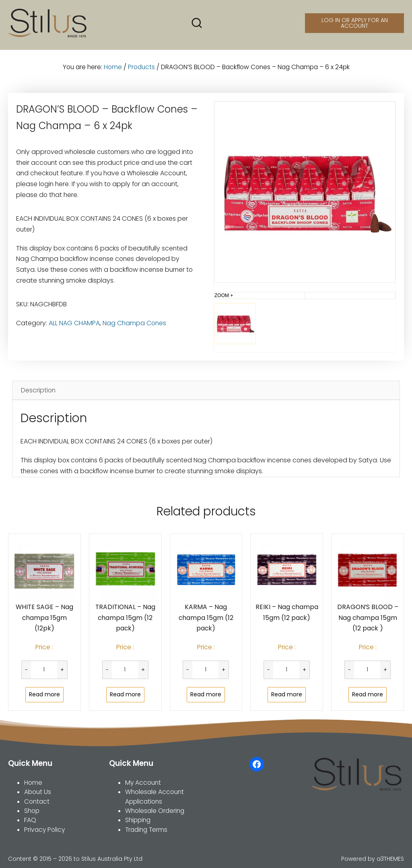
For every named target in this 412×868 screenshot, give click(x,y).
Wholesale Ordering (155, 811)
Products (141, 67)
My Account (143, 783)
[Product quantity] (44, 670)
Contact (37, 801)
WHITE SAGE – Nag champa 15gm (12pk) (44, 618)
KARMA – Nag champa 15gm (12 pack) (206, 618)
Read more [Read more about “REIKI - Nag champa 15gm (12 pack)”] (287, 694)
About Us (38, 792)
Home (113, 67)
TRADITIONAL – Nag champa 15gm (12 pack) (125, 618)
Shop (32, 811)
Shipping (138, 820)
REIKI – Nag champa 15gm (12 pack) (287, 612)
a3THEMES (390, 859)
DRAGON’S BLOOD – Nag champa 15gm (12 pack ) (368, 618)
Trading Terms (146, 830)
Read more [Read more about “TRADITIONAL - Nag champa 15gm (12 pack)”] (125, 694)
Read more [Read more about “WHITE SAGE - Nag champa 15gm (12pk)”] (44, 694)
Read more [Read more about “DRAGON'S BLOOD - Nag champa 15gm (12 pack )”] (368, 694)
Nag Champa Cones (134, 323)
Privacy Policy (44, 830)
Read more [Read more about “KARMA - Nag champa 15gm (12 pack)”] (206, 694)
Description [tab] (38, 390)
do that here (58, 195)
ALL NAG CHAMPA (74, 323)
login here (54, 184)
